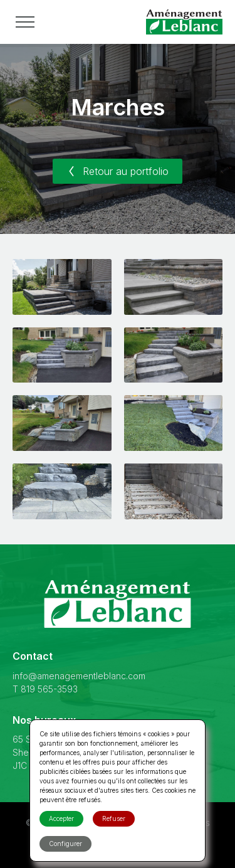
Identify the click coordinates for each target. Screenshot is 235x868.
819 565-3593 (49, 689)
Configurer (65, 844)
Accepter (61, 818)
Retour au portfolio (118, 171)
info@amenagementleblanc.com (79, 676)
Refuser (114, 818)
